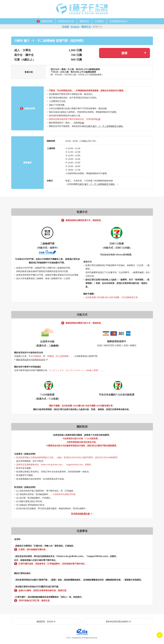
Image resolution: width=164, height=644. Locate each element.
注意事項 (99, 21)
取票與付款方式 (66, 21)
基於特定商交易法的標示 (117, 622)
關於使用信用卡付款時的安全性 (31, 360)
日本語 (65, 27)
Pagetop (160, 635)
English (75, 27)
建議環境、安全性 (45, 622)
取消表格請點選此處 (80, 514)
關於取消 (84, 21)
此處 (98, 119)
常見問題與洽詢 (117, 21)
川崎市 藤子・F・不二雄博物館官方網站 (105, 126)
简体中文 (86, 27)
